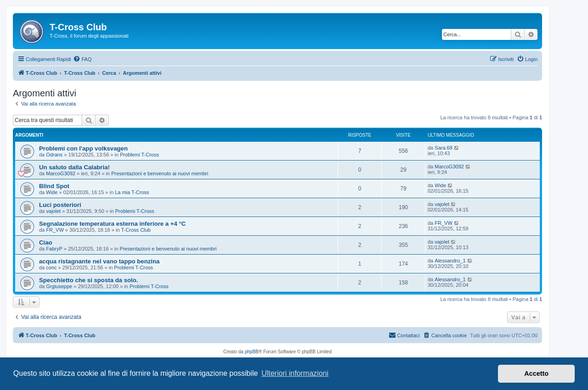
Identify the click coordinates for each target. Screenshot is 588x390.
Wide (52, 192)
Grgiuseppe (59, 286)
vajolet (53, 211)
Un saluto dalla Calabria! (74, 167)
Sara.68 (444, 148)
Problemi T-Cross (139, 155)
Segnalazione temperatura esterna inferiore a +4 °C (112, 224)
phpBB (252, 352)
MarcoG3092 (61, 173)
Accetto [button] (536, 373)
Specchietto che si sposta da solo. (88, 280)
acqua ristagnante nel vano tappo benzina (99, 261)
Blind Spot (54, 186)
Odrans (54, 155)
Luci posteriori (60, 205)
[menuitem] (82, 59)
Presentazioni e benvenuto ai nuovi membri (160, 173)
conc (51, 267)
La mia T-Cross (132, 192)
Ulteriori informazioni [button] (295, 373)
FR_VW (55, 230)
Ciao (46, 242)
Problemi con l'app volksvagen (83, 148)
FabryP (54, 249)
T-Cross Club (136, 230)
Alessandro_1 (450, 261)
